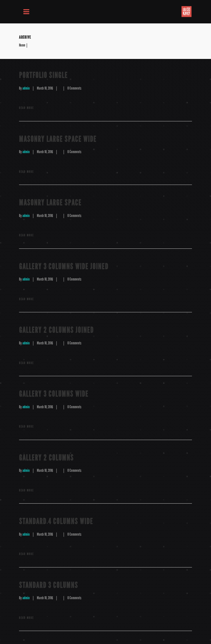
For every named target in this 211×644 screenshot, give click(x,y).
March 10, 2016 (45, 88)
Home (22, 45)
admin (26, 88)
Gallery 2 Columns (46, 458)
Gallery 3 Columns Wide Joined (64, 267)
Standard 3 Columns (49, 585)
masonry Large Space (50, 203)
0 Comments (74, 88)
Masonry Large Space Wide (58, 139)
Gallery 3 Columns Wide (54, 394)
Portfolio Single (43, 75)
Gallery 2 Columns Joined (56, 330)
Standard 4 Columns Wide (56, 521)
